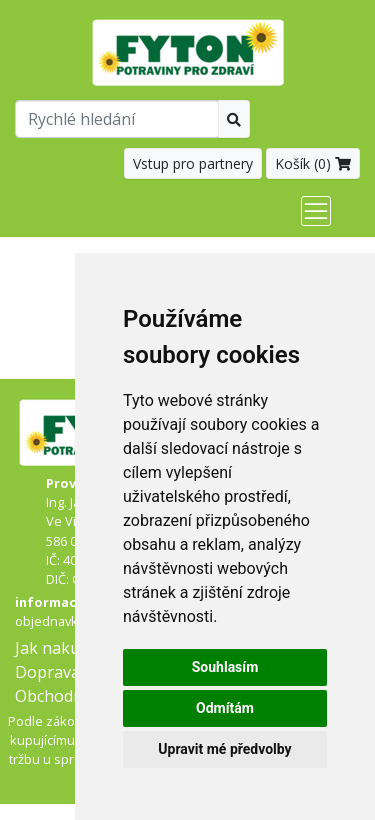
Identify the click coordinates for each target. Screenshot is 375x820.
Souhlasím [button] (225, 667)
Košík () (313, 163)
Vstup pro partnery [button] (193, 163)
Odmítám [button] (225, 708)
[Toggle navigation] (316, 211)
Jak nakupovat (69, 648)
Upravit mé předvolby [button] (224, 749)
